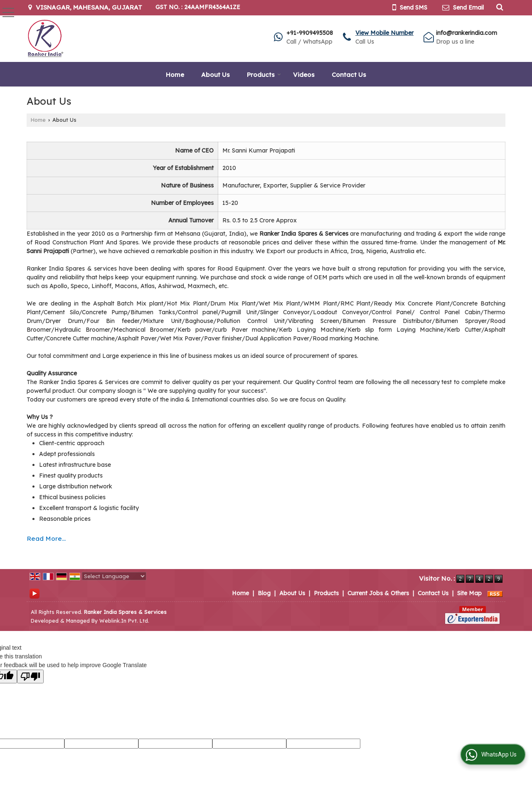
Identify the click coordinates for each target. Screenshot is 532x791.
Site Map (469, 593)
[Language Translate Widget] (114, 576)
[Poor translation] (30, 676)
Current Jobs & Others (378, 593)
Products (264, 75)
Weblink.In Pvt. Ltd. (124, 621)
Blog (264, 593)
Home (175, 75)
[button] (384, 33)
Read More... (46, 538)
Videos (304, 75)
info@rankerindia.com (467, 33)
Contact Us (349, 75)
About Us (216, 75)
